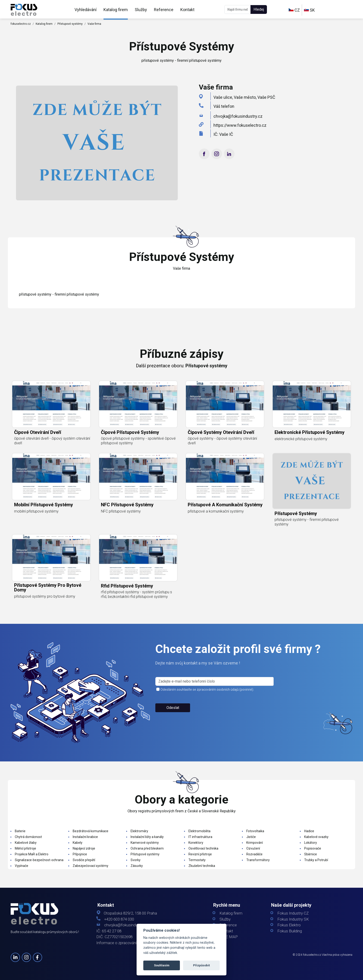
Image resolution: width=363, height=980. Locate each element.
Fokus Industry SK (293, 919)
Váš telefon (224, 106)
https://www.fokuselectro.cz (240, 125)
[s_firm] (214, 687)
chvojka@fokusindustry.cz (238, 116)
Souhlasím (162, 965)
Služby (141, 10)
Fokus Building (290, 931)
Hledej (259, 9)
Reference (164, 10)
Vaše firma (94, 24)
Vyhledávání (86, 10)
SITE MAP (229, 937)
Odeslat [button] (173, 713)
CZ (294, 10)
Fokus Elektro (289, 925)
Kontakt (187, 10)
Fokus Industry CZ (293, 913)
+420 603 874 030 (119, 919)
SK (309, 10)
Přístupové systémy (70, 24)
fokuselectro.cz (21, 24)
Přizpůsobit (201, 965)
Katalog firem (116, 10)
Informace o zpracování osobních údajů (130, 943)
